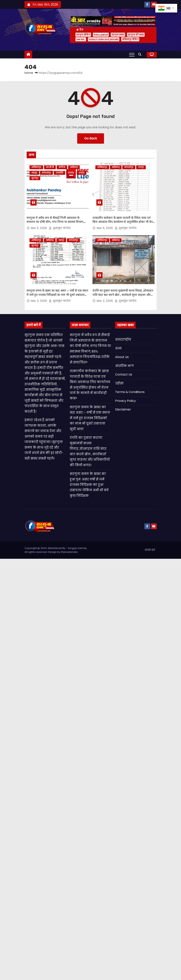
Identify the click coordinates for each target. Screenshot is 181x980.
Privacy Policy (125, 399)
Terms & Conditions (130, 390)
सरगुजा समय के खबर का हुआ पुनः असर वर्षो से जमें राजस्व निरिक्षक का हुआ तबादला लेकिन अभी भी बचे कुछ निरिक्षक (89, 483)
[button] (141, 54)
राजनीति (59, 173)
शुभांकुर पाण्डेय (60, 227)
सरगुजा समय (118, 35)
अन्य (118, 347)
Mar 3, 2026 (39, 299)
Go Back (91, 138)
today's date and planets (104, 39)
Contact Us (124, 373)
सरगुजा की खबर (136, 35)
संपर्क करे (150, 548)
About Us (122, 355)
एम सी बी (50, 167)
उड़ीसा (119, 382)
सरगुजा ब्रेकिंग (83, 35)
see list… (81, 39)
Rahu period (101, 35)
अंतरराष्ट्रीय (123, 338)
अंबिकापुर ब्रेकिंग (130, 39)
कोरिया (62, 167)
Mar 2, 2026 (105, 299)
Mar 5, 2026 (39, 227)
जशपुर (34, 173)
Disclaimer (123, 408)
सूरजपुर (35, 178)
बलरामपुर (46, 173)
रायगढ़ (71, 173)
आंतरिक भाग (124, 364)
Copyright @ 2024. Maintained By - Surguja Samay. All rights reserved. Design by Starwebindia (56, 548)
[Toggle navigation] (132, 55)
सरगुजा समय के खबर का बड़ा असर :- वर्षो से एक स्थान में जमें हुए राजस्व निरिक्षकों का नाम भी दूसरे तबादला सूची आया (57, 293)
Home (29, 73)
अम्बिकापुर (36, 167)
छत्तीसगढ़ (74, 167)
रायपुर (82, 173)
